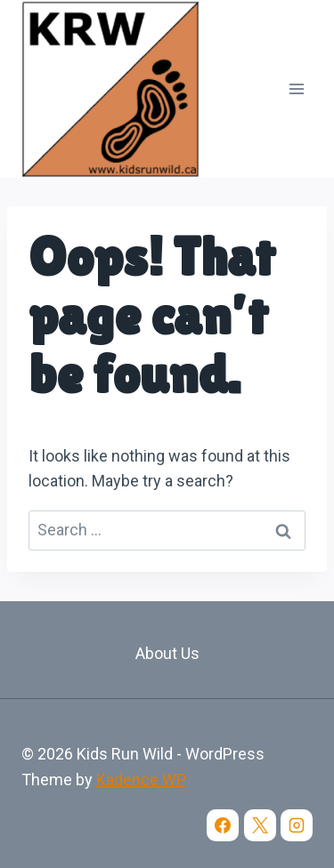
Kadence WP (141, 780)
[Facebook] (223, 825)
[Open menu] (296, 88)
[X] (260, 825)
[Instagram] (297, 825)
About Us (167, 653)
